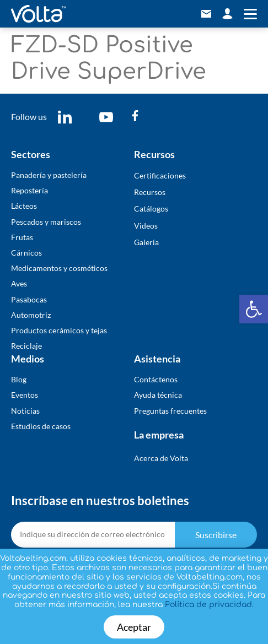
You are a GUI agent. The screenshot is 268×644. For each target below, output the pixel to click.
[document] (134, 322)
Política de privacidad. (209, 605)
